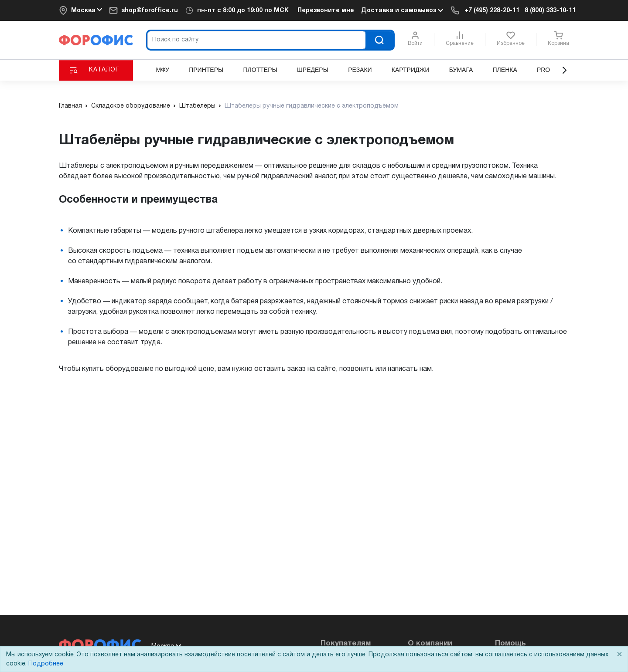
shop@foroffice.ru (150, 11)
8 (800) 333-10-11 (550, 11)
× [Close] (619, 655)
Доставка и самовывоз (402, 10)
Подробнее (46, 664)
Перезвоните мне (326, 11)
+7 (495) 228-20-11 (492, 11)
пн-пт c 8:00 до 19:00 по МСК (243, 11)
